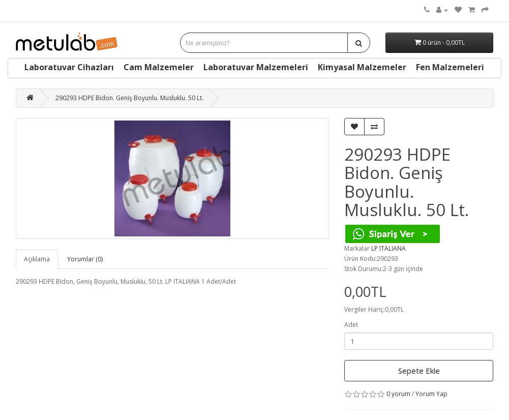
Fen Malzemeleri (450, 67)
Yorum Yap (431, 394)
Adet (351, 325)
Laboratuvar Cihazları (69, 67)
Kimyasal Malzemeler (362, 67)
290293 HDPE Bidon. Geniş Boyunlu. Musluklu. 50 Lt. (129, 98)
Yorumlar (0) (85, 259)
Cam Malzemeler (159, 67)
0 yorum (398, 394)
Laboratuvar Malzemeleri (256, 67)
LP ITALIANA (388, 248)
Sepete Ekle (419, 371)
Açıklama (37, 259)
